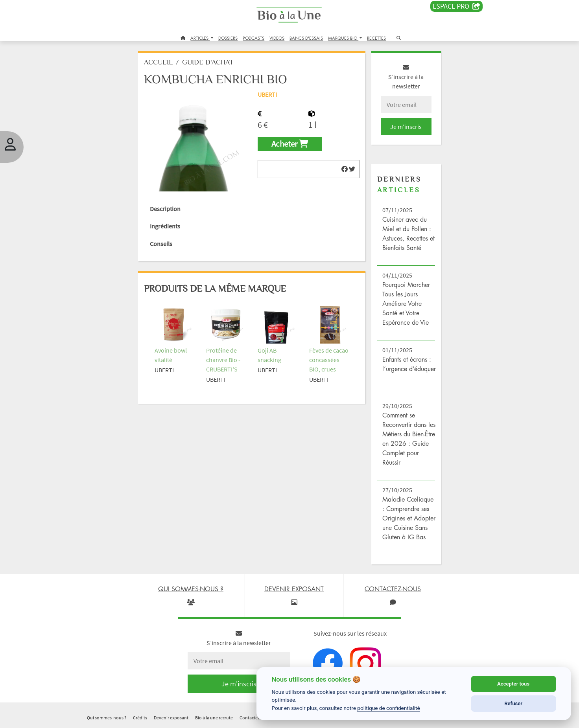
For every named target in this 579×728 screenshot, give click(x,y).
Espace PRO (456, 6)
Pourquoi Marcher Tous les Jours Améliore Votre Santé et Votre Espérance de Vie (406, 303)
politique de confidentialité (389, 708)
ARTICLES (200, 38)
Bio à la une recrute (214, 718)
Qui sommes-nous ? (107, 718)
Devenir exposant (171, 718)
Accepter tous (513, 684)
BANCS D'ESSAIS (306, 38)
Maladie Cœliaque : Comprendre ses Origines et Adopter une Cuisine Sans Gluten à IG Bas (409, 518)
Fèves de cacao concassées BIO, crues (329, 360)
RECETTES (376, 38)
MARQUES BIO (343, 38)
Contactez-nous (255, 718)
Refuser (513, 703)
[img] (345, 169)
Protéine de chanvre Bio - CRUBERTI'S (223, 360)
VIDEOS (277, 38)
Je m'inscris (406, 127)
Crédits (140, 718)
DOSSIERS (228, 38)
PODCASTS (254, 38)
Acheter (290, 144)
